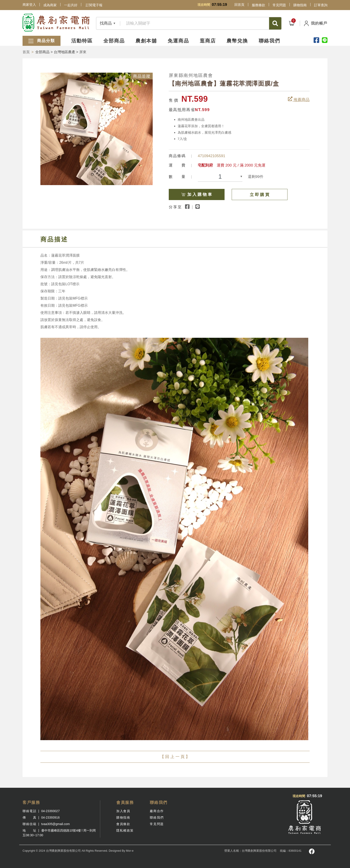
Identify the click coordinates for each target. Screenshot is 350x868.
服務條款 (258, 5)
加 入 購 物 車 (203, 193)
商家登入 (29, 5)
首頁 (26, 52)
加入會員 (123, 811)
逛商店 (208, 41)
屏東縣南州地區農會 (191, 75)
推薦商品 (299, 99)
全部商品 (114, 41)
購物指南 (300, 5)
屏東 (83, 52)
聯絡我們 (269, 41)
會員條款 (123, 824)
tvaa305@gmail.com (56, 824)
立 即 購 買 (259, 195)
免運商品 (178, 41)
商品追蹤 (142, 76)
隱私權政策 (125, 830)
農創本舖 (146, 41)
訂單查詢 (321, 5)
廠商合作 (157, 811)
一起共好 (71, 5)
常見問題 (279, 5)
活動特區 (82, 41)
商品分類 (42, 41)
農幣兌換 (237, 41)
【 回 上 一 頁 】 (175, 757)
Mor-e (130, 851)
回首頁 (239, 5)
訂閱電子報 (94, 5)
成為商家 (50, 5)
